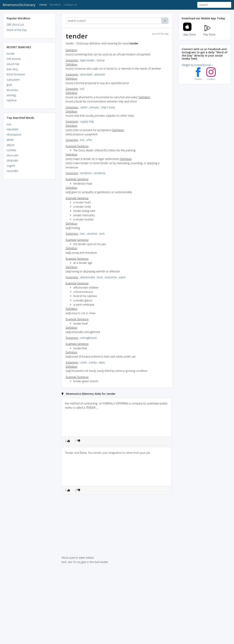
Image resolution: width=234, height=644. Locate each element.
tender (11, 54)
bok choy (12, 69)
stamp (101, 60)
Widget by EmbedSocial (198, 65)
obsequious (14, 134)
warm (122, 277)
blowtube (12, 90)
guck (9, 85)
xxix (9, 124)
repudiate (13, 129)
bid (82, 89)
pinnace (94, 107)
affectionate (87, 277)
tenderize (100, 173)
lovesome (111, 277)
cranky (93, 362)
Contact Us (70, 5)
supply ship (87, 121)
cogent (11, 166)
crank (83, 362)
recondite (13, 171)
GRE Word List (15, 25)
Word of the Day (17, 30)
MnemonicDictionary (19, 5)
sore (102, 234)
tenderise (86, 173)
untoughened (88, 338)
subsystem (13, 80)
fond (100, 277)
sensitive (92, 234)
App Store (189, 32)
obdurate (12, 160)
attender (100, 74)
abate (10, 140)
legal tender (87, 60)
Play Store (209, 32)
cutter (84, 107)
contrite (11, 150)
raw (82, 234)
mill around (14, 59)
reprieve (12, 100)
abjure (11, 145)
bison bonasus (16, 74)
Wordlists (55, 5)
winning (11, 95)
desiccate (13, 155)
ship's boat (108, 107)
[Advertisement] (29, 240)
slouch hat (13, 64)
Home (44, 4)
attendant (86, 74)
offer (89, 140)
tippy (102, 362)
